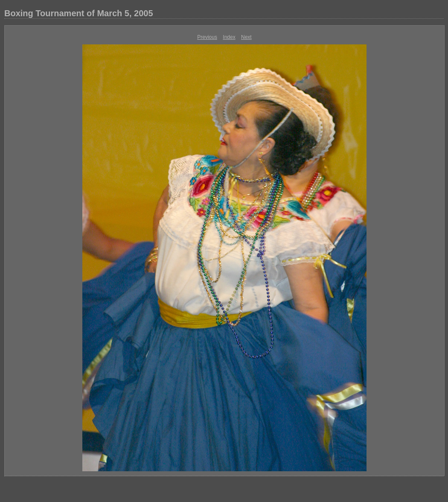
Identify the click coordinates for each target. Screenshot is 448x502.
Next (246, 37)
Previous (207, 37)
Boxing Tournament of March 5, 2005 (79, 13)
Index (229, 37)
